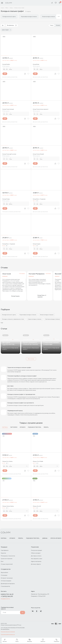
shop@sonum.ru (5, 599)
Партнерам (14, 427)
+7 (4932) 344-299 (7, 596)
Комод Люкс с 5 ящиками (39, 199)
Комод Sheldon (6, 64)
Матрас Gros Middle (38, 461)
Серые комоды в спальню (35, 319)
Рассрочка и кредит (37, 550)
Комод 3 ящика (37, 244)
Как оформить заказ (37, 559)
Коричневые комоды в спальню (28, 315)
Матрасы (5, 427)
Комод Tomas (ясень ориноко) (41, 109)
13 (7, 463)
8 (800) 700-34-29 (7, 594)
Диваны (45, 538)
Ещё (2, 323)
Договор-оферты (36, 564)
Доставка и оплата (36, 556)
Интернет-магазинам (7, 578)
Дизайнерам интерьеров (8, 584)
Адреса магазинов (36, 561)
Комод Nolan (36, 64)
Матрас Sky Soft (37, 506)
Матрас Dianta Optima (8, 506)
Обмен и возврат (36, 553)
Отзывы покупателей (7, 564)
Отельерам (4, 575)
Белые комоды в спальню (47, 315)
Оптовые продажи (6, 581)
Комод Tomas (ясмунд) (8, 109)
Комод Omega (6, 199)
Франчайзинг (4, 572)
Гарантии (3, 553)
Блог (2, 561)
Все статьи (31, 359)
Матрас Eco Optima (7, 461)
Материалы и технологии (8, 556)
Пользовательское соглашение (8, 632)
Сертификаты (5, 550)
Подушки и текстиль (34, 427)
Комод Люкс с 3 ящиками (9, 244)
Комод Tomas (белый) (38, 154)
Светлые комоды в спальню (52, 319)
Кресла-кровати (56, 538)
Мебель (46, 427)
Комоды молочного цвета (9, 315)
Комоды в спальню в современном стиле (13, 319)
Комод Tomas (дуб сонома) (9, 154)
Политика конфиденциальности (8, 634)
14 (7, 508)
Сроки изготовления (7, 559)
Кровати (23, 427)
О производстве (5, 586)
